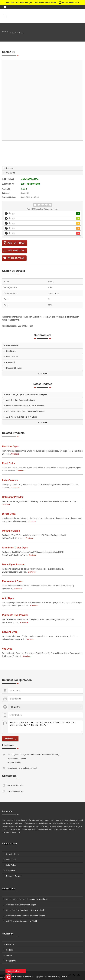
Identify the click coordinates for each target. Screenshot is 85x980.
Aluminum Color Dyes (15, 548)
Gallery (9, 955)
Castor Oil (11, 362)
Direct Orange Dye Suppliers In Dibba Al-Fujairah (27, 394)
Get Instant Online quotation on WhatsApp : (42, 2)
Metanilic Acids (11, 531)
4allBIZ (64, 976)
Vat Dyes (7, 649)
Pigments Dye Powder (15, 615)
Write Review (16, 258)
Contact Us (11, 961)
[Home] (5, 7)
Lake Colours (12, 357)
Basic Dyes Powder (13, 564)
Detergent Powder (14, 368)
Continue (15, 454)
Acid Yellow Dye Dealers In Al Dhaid (22, 417)
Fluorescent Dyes (12, 581)
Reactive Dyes (12, 345)
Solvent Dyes (10, 632)
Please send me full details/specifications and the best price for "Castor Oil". (45, 727)
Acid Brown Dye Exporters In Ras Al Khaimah (26, 411)
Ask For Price (16, 243)
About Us (10, 944)
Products (10, 168)
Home (5, 32)
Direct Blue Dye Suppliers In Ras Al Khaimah (25, 406)
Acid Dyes (8, 598)
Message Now (16, 250)
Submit (9, 739)
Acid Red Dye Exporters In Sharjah (21, 400)
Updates (10, 950)
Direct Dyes (9, 514)
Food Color (11, 351)
